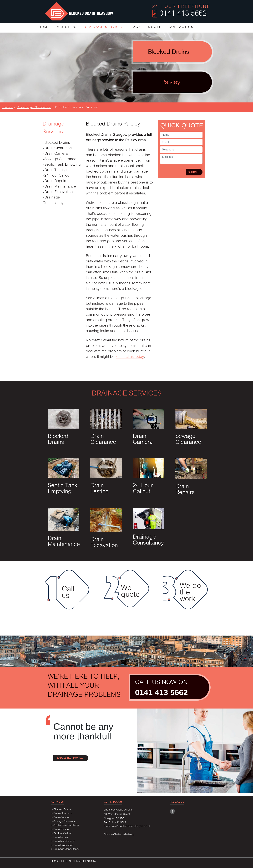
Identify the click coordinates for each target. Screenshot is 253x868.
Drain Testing (56, 170)
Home (8, 108)
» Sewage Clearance (63, 821)
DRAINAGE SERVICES (104, 27)
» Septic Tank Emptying (65, 825)
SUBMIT (193, 172)
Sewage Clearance (60, 159)
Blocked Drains (169, 52)
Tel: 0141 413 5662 (115, 823)
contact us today (130, 357)
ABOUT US (67, 27)
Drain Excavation (59, 192)
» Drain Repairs (60, 837)
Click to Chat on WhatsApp (119, 834)
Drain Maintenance (60, 187)
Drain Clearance (58, 148)
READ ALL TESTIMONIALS (69, 758)
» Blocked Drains (61, 810)
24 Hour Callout (57, 176)
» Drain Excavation (62, 845)
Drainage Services (34, 108)
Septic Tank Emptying (63, 165)
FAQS (136, 27)
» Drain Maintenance (63, 841)
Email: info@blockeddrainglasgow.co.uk (127, 826)
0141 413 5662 (161, 692)
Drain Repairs (56, 181)
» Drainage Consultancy (65, 849)
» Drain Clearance (62, 813)
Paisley (171, 83)
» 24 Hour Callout (61, 833)
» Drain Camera (60, 817)
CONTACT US (181, 27)
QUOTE (155, 27)
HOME (44, 27)
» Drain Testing (60, 829)
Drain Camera (56, 154)
